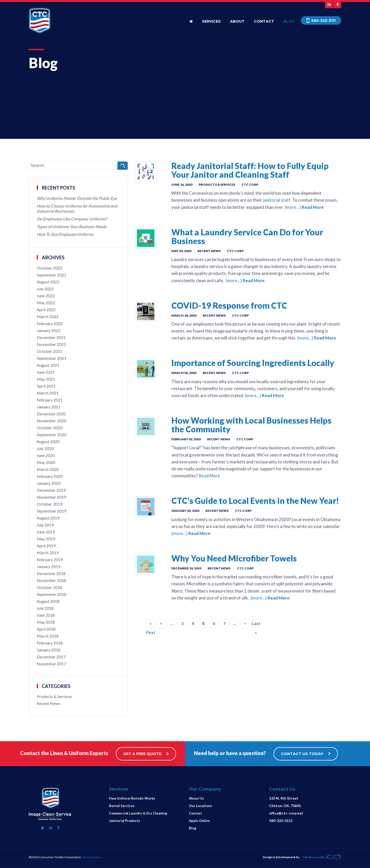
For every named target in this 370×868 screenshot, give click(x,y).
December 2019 (51, 490)
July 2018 (45, 608)
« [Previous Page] (161, 623)
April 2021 (46, 386)
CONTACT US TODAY (306, 754)
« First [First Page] (151, 625)
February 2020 (50, 476)
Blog (289, 21)
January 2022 (49, 330)
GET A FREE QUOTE (146, 754)
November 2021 (51, 344)
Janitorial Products (124, 821)
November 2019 (51, 497)
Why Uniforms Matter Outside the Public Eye (77, 198)
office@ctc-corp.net (286, 813)
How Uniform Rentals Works (132, 798)
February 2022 (50, 323)
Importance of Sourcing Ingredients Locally (253, 363)
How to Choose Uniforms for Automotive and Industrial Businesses (77, 208)
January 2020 (49, 483)
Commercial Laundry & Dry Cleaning (138, 813)
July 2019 (45, 525)
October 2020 (49, 428)
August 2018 (48, 601)
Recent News (209, 251)
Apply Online (199, 821)
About (237, 21)
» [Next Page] (245, 623)
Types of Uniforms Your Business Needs (72, 226)
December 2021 (51, 337)
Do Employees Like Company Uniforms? (72, 219)
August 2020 (48, 441)
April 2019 (46, 546)
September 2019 (52, 511)
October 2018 (49, 587)
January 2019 (49, 566)
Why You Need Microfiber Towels (234, 558)
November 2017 (51, 664)
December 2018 (51, 573)
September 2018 (52, 594)
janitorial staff (276, 200)
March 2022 (48, 316)
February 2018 (50, 643)
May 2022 (46, 303)
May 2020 (46, 462)
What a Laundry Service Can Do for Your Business (247, 236)
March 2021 (48, 393)
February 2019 (50, 560)
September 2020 (52, 435)
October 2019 (49, 504)
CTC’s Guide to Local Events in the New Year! (255, 501)
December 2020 (51, 414)
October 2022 (49, 268)
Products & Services (217, 185)
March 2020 (48, 469)
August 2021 (48, 365)
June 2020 (46, 455)
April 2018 (46, 629)
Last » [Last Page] (256, 625)
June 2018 (46, 615)
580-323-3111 (281, 821)
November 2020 (51, 421)
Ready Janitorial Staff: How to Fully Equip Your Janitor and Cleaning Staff (250, 170)
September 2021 (52, 358)
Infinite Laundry (322, 857)
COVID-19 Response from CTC (229, 305)
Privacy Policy (92, 857)
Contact (264, 21)
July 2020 (45, 448)
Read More (313, 207)
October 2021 (49, 351)
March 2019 (48, 553)
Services (211, 21)
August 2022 (48, 282)
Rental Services (122, 806)
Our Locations (200, 806)
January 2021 (49, 407)
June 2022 (46, 296)
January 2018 (49, 650)
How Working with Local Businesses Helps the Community (251, 425)
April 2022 (46, 310)
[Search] (78, 166)
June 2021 (46, 372)
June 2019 (46, 532)
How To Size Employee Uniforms (65, 234)
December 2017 (51, 657)
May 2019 (46, 539)
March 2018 (48, 636)
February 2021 (50, 400)
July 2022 (45, 289)
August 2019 (48, 518)
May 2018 (46, 622)
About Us (196, 798)
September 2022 (52, 275)
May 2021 (46, 379)
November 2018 (51, 580)
